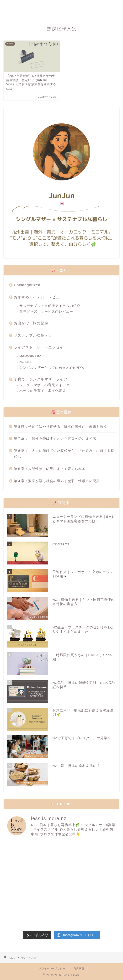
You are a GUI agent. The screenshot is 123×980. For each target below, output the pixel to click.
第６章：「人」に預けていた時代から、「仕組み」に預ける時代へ (64, 454)
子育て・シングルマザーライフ (41, 379)
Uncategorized (27, 285)
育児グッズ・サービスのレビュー (46, 312)
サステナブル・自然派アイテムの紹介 (50, 306)
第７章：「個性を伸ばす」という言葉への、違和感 (55, 439)
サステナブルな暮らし (33, 335)
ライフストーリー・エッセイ (39, 347)
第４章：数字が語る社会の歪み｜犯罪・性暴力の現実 (57, 481)
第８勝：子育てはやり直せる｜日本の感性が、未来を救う (60, 427)
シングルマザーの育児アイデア (44, 385)
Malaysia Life (30, 356)
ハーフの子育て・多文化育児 (43, 391)
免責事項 (79, 968)
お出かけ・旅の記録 (31, 323)
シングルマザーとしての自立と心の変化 (52, 368)
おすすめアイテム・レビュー (39, 297)
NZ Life (25, 362)
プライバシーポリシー (52, 968)
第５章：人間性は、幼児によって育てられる (50, 469)
